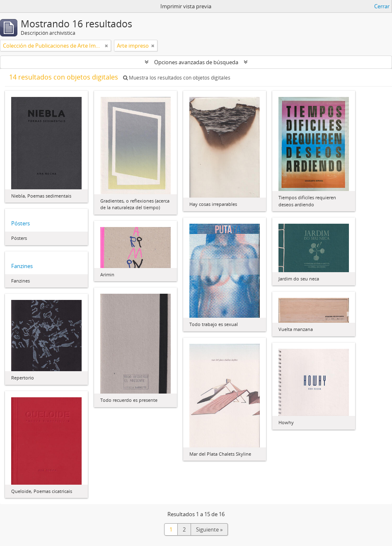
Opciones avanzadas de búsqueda (196, 62)
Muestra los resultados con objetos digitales (177, 78)
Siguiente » (209, 529)
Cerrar (382, 6)
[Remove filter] (106, 46)
